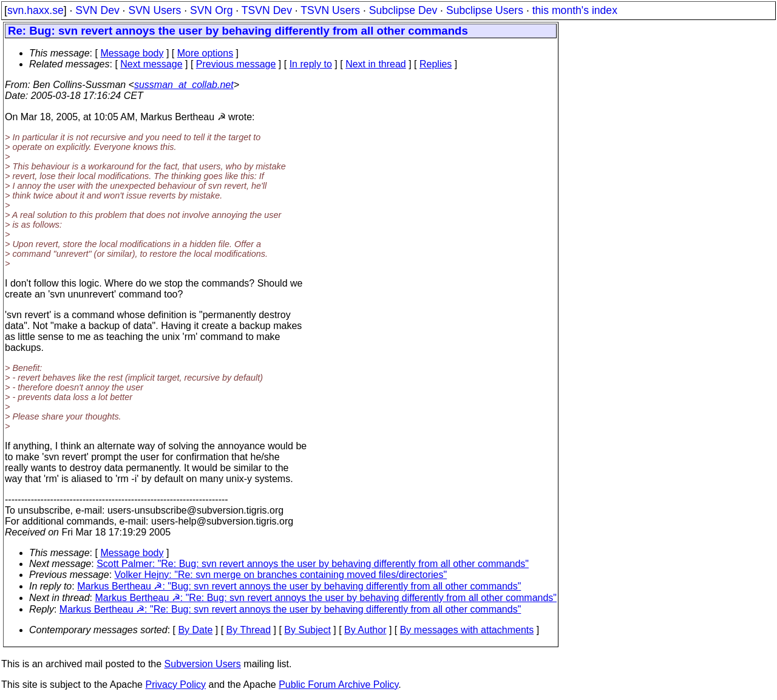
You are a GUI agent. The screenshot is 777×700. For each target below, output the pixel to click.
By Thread (249, 630)
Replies (436, 64)
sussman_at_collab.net (184, 85)
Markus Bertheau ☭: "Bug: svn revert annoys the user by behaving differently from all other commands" (299, 586)
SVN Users (154, 10)
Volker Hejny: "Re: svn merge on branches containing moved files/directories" (281, 575)
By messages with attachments (467, 630)
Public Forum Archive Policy (338, 685)
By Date (195, 630)
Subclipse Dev (403, 10)
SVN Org (211, 10)
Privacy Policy (175, 685)
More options (205, 53)
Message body (132, 53)
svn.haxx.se (36, 10)
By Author (365, 630)
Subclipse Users (485, 10)
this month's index (575, 10)
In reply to (311, 64)
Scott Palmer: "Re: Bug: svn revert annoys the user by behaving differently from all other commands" (313, 564)
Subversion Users (203, 664)
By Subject (307, 630)
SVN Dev (97, 10)
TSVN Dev (267, 10)
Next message (151, 64)
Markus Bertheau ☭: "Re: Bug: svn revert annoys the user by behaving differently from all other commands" (326, 598)
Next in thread (376, 64)
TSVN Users (330, 10)
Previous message (236, 64)
